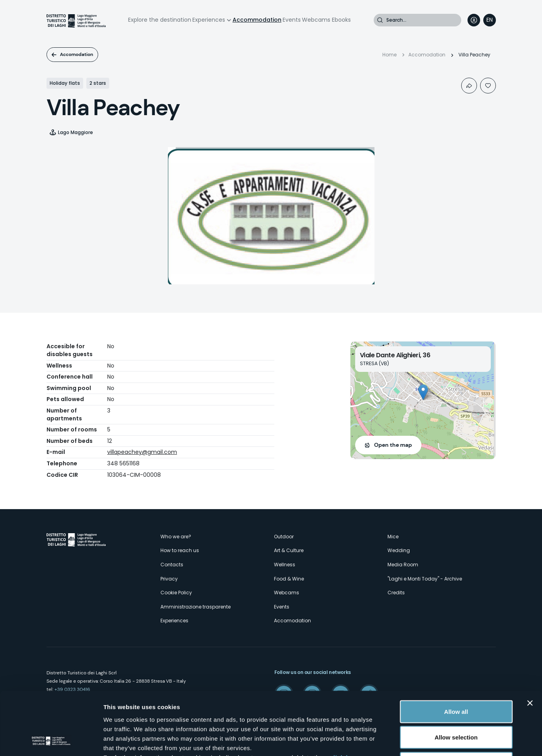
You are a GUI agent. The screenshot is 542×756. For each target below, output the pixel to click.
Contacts (172, 565)
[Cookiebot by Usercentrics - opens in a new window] (51, 741)
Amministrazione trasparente (196, 607)
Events (292, 20)
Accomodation (76, 54)
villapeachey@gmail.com (142, 452)
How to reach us (180, 550)
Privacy (169, 579)
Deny (456, 704)
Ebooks (341, 20)
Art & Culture (289, 550)
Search (380, 20)
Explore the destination (160, 20)
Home (389, 55)
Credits (396, 593)
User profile (474, 20)
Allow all (456, 652)
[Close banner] (530, 644)
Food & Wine (289, 579)
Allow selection (456, 679)
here (209, 708)
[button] (423, 392)
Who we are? (176, 537)
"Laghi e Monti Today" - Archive (425, 579)
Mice (393, 537)
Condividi (469, 86)
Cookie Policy (176, 593)
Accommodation (257, 20)
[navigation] (490, 20)
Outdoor (284, 537)
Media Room (403, 565)
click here (345, 698)
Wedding (399, 550)
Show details (414, 740)
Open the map (393, 445)
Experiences (209, 20)
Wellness (285, 565)
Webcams (316, 20)
